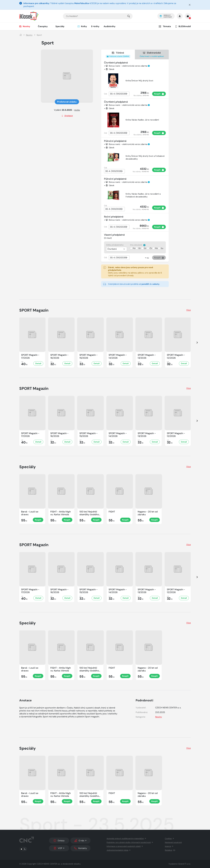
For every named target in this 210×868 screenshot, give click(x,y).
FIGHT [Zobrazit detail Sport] (112, 512)
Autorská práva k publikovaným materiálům (126, 838)
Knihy (82, 26)
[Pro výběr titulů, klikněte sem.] (129, 16)
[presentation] (195, 342)
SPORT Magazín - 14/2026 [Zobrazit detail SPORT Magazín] (118, 356)
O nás (81, 841)
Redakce (170, 850)
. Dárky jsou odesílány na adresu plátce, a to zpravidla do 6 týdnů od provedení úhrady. (133, 271)
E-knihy (95, 26)
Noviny (25, 26)
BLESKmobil (183, 26)
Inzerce (169, 846)
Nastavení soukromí (173, 842)
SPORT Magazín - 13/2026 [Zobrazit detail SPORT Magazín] (147, 356)
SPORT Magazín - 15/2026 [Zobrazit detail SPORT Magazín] (88, 356)
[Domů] (21, 35)
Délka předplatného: (115, 245)
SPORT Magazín (34, 310)
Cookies (169, 838)
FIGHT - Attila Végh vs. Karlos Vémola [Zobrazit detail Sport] (61, 513)
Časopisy (43, 26)
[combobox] (98, 16)
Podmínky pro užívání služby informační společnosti (130, 842)
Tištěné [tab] (118, 55)
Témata (165, 26)
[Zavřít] (190, 5)
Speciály (60, 26)
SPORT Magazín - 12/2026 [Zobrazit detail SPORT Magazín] (176, 356)
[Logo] (29, 16)
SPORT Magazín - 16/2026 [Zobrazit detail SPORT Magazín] (59, 356)
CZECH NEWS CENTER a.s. (49, 864)
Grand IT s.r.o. (184, 864)
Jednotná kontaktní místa (119, 850)
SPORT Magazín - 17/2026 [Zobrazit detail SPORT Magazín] (30, 356)
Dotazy (59, 841)
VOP (59, 848)
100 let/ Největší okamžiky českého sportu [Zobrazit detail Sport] (89, 513)
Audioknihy (110, 26)
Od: (106, 94)
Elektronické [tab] (152, 54)
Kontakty (81, 848)
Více (189, 310)
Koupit (159, 94)
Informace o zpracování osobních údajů (125, 846)
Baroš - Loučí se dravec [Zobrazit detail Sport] (30, 513)
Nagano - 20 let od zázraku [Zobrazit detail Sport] (148, 513)
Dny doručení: (138, 245)
